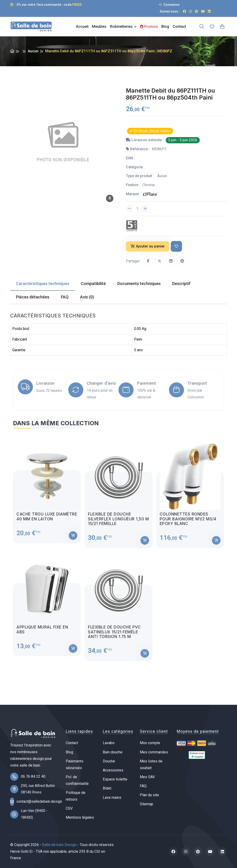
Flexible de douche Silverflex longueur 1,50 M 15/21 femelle (118, 522)
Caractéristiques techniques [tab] (43, 284)
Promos (149, 27)
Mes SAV (147, 777)
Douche (109, 761)
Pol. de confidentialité (77, 780)
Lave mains (112, 797)
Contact (179, 27)
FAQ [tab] (65, 297)
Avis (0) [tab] (87, 297)
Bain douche (113, 752)
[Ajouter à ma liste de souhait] (176, 246)
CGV (69, 808)
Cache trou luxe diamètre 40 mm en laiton (47, 520)
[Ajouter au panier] (73, 539)
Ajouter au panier (148, 246)
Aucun (33, 51)
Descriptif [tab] (181, 284)
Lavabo (109, 743)
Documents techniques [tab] (139, 284)
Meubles (99, 27)
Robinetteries (121, 27)
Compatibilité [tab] (93, 284)
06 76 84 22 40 (33, 776)
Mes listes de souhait (151, 765)
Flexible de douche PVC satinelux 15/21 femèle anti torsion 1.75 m (114, 635)
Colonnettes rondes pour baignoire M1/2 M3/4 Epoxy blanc (188, 522)
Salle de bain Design (59, 845)
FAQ (143, 786)
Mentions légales (80, 817)
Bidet (107, 788)
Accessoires (113, 770)
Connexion (169, 5)
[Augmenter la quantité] (145, 209)
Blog (165, 27)
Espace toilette (115, 779)
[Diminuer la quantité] (129, 209)
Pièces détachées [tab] (33, 297)
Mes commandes (154, 752)
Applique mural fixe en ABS (42, 633)
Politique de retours (76, 796)
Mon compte (150, 743)
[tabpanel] (118, 552)
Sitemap (147, 804)
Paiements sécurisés (75, 765)
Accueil (82, 27)
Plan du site (149, 795)
